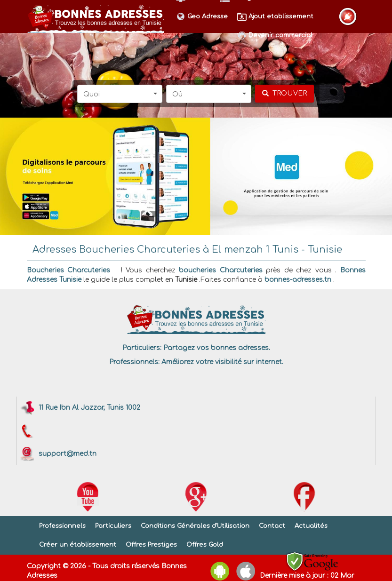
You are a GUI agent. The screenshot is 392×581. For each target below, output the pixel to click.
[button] (120, 94)
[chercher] (284, 94)
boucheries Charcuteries (221, 270)
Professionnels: (134, 362)
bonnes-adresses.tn (298, 280)
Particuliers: (142, 348)
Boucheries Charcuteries (69, 270)
